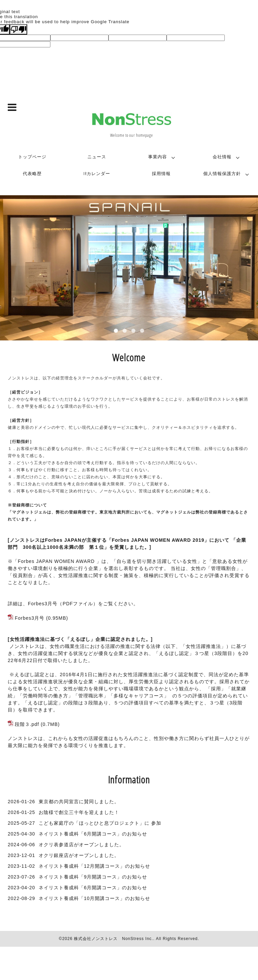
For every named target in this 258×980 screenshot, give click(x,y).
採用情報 (161, 173)
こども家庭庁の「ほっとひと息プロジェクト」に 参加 (100, 823)
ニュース (97, 157)
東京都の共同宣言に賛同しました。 (79, 802)
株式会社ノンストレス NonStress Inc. (114, 939)
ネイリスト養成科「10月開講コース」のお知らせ (95, 898)
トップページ (32, 157)
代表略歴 (32, 173)
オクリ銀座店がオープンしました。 (79, 855)
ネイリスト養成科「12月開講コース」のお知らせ (95, 866)
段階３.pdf (27, 724)
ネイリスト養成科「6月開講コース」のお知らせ (93, 834)
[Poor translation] (18, 29)
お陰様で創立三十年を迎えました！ (79, 812)
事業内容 (158, 157)
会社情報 (222, 157)
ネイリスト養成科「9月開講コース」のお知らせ (93, 877)
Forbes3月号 (30, 618)
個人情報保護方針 (222, 173)
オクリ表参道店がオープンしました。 (81, 845)
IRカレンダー (97, 173)
